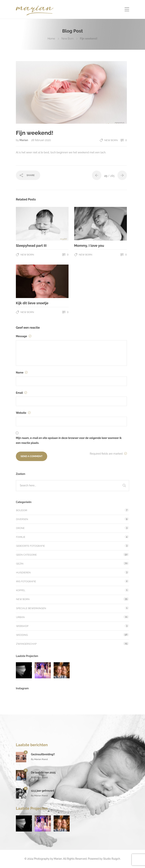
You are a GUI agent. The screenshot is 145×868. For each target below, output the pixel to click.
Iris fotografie (26, 581)
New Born (68, 39)
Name (22, 373)
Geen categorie (26, 555)
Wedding (22, 635)
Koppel (21, 590)
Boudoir (22, 510)
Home (51, 39)
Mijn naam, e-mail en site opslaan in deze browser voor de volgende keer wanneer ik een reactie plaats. (69, 440)
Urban (20, 617)
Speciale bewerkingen (31, 608)
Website (23, 413)
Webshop (22, 626)
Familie (21, 537)
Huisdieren (23, 573)
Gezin (20, 564)
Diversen (22, 519)
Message (24, 336)
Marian (24, 140)
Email (21, 393)
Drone (20, 528)
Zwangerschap (26, 644)
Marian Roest (41, 759)
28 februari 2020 (41, 140)
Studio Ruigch (112, 859)
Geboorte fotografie (30, 546)
